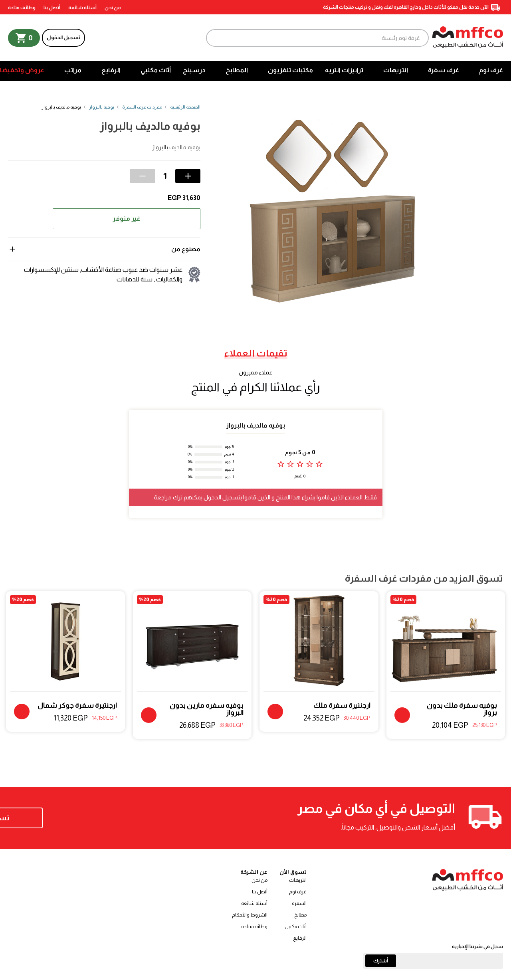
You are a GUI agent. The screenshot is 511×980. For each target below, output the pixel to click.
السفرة (299, 903)
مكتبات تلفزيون (290, 70)
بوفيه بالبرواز (102, 107)
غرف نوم (491, 70)
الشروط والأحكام (250, 915)
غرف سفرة (444, 70)
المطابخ (237, 70)
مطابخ (300, 915)
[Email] (433, 961)
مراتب (73, 70)
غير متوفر (127, 219)
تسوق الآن (60, 818)
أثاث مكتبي (156, 70)
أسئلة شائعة (82, 8)
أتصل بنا (52, 8)
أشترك (381, 961)
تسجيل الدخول (63, 37)
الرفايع (111, 70)
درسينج (194, 70)
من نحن (113, 8)
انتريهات (396, 70)
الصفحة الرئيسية (185, 107)
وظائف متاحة (22, 8)
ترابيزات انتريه (344, 70)
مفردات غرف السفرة (142, 107)
